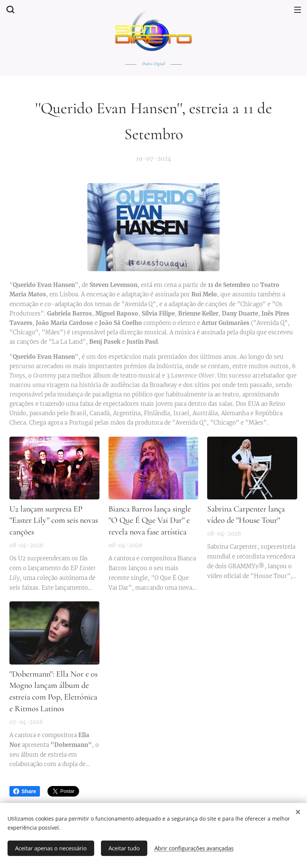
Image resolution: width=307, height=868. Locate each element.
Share (25, 791)
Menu (298, 10)
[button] (9, 9)
